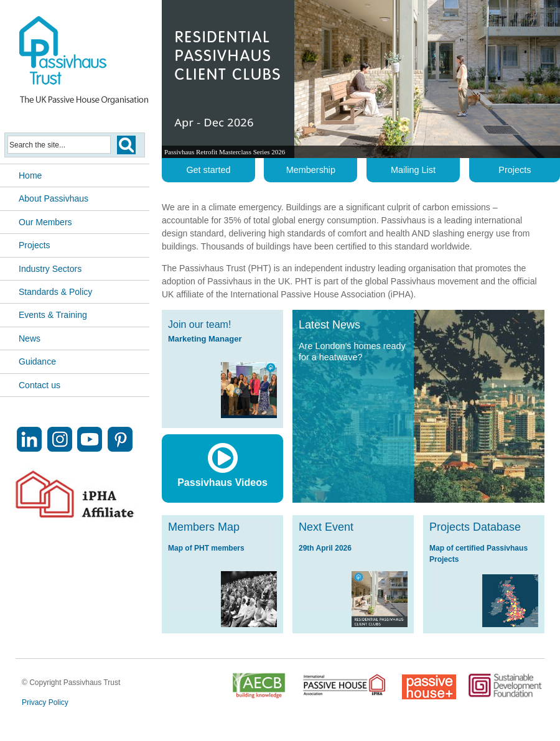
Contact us (40, 385)
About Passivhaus (54, 198)
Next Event (326, 527)
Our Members (45, 222)
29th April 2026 (325, 548)
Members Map (204, 527)
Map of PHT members (206, 548)
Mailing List (413, 170)
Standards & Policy (55, 292)
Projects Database (475, 527)
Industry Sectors (50, 269)
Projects (35, 245)
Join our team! (199, 324)
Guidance (37, 361)
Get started (208, 170)
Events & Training (53, 315)
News (30, 338)
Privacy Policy (45, 702)
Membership (311, 170)
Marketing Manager (205, 339)
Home (30, 175)
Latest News (329, 325)
